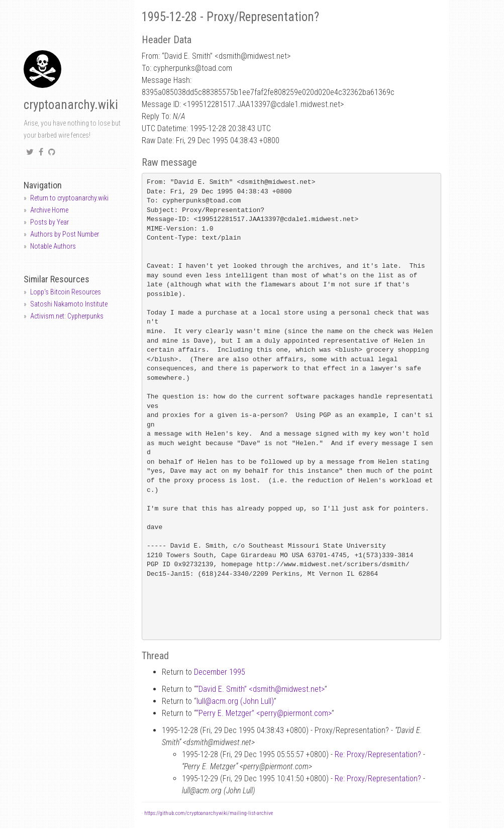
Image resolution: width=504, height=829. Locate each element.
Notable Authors (53, 246)
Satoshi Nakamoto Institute (69, 304)
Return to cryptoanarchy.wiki (69, 198)
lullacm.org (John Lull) (235, 701)
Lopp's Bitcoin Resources (66, 292)
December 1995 (220, 672)
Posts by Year (49, 222)
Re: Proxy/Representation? (378, 754)
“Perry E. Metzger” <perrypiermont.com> (264, 713)
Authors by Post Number (65, 234)
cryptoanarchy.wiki (71, 105)
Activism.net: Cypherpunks (67, 316)
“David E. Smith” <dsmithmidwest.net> (260, 689)
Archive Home (49, 210)
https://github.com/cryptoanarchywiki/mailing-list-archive (209, 813)
